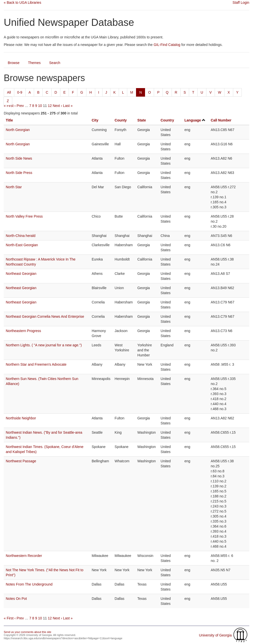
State (142, 120)
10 (40, 106)
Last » (68, 106)
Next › (57, 106)
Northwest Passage (21, 461)
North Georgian (18, 130)
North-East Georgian (22, 245)
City (95, 120)
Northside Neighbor (21, 418)
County (121, 120)
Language (193, 120)
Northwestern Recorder (24, 556)
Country (167, 120)
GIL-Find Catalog (167, 45)
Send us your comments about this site (28, 632)
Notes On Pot (16, 599)
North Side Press (19, 173)
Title (9, 120)
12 (50, 106)
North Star (14, 187)
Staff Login (241, 3)
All (9, 92)
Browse (14, 63)
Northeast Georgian (21, 274)
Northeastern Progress (23, 331)
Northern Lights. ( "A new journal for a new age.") (44, 345)
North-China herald (21, 236)
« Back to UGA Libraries (22, 3)
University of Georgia (215, 635)
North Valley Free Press (24, 216)
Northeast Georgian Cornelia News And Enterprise (45, 316)
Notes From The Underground (29, 584)
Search (55, 63)
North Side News (19, 158)
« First (9, 106)
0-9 (20, 92)
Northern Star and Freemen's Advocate (36, 364)
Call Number (221, 120)
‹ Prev (19, 106)
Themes (34, 63)
